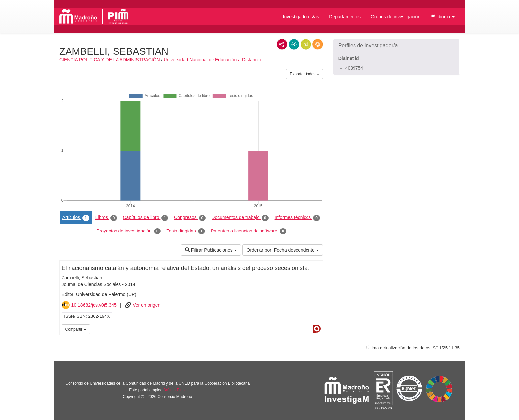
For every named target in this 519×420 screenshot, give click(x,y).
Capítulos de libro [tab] (145, 218)
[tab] (396, 46)
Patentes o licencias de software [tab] (249, 231)
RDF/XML (282, 44)
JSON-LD (294, 44)
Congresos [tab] (190, 218)
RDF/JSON (318, 44)
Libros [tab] (106, 218)
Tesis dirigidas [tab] (186, 231)
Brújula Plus (174, 390)
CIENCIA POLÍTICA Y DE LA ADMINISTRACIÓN (110, 60)
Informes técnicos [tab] (297, 218)
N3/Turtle (306, 44)
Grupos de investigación (396, 17)
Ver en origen (146, 305)
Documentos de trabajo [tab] (240, 218)
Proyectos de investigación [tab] (128, 231)
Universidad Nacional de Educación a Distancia (212, 60)
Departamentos (345, 17)
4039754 (354, 68)
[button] (443, 17)
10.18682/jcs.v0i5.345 (94, 305)
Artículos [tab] (76, 218)
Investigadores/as (301, 17)
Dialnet (317, 329)
